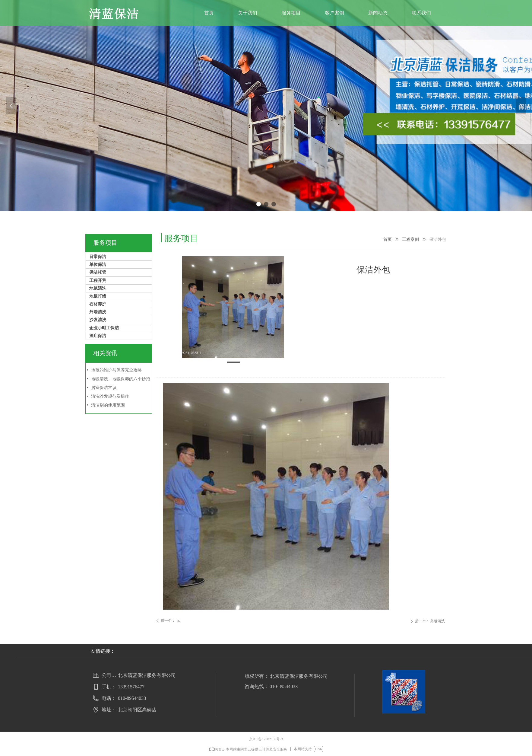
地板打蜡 (98, 296)
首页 (388, 239)
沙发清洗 (98, 320)
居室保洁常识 (104, 388)
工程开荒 (98, 281)
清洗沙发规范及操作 (110, 396)
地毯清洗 (98, 288)
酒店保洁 (98, 336)
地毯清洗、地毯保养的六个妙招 (121, 379)
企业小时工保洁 (104, 328)
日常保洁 (98, 257)
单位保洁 (98, 265)
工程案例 (410, 239)
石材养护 (98, 304)
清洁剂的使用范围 (108, 405)
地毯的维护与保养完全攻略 (116, 370)
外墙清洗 (98, 312)
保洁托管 (98, 272)
